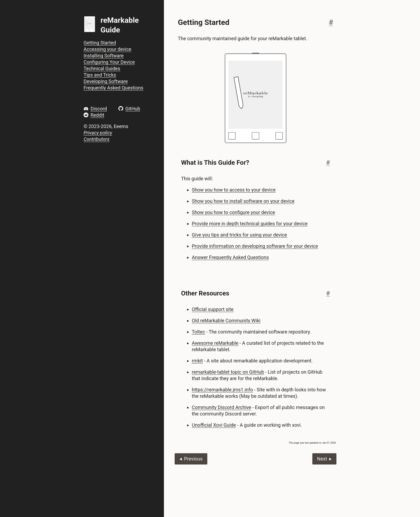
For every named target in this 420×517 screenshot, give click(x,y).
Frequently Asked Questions (113, 88)
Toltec (198, 332)
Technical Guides (102, 68)
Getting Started (100, 43)
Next (322, 459)
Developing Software (106, 81)
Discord (99, 109)
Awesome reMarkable (215, 343)
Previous (193, 459)
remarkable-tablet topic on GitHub (228, 372)
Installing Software (104, 56)
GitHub (133, 109)
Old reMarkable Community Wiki (226, 321)
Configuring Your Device (109, 62)
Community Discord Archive (222, 407)
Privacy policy (98, 133)
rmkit (197, 361)
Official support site (213, 309)
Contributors (97, 139)
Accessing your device (107, 49)
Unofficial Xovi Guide (214, 425)
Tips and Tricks (100, 75)
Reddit (97, 115)
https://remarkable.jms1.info (222, 390)
